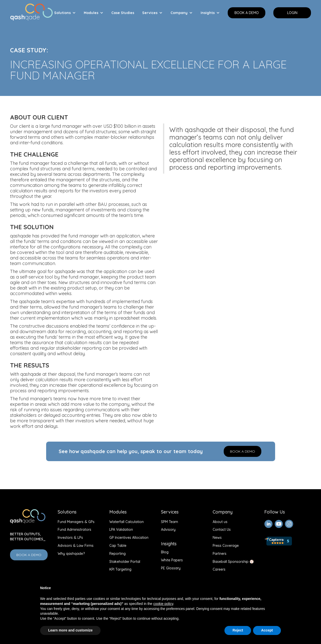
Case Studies (123, 13)
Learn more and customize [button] (70, 630)
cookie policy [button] (163, 604)
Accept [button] (267, 630)
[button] (65, 13)
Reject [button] (238, 630)
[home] (31, 11)
